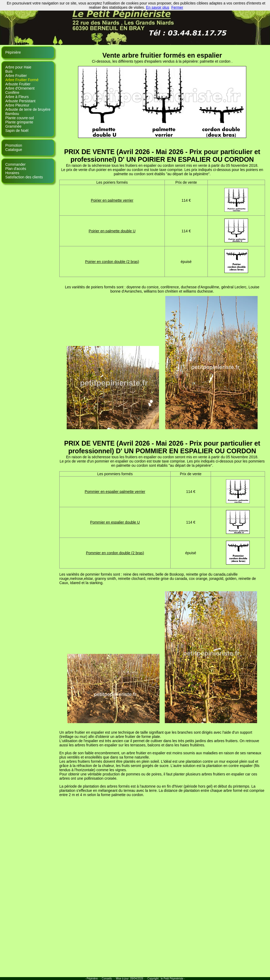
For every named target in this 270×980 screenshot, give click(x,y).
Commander (15, 164)
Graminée (13, 126)
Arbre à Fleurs (17, 97)
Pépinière (13, 52)
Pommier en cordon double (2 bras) (115, 553)
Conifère (12, 93)
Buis (9, 71)
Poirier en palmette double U (112, 231)
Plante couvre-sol (20, 118)
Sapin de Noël (17, 131)
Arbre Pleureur (17, 105)
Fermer (177, 7)
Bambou (12, 114)
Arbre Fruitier (16, 76)
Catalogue (14, 150)
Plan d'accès (16, 169)
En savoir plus (158, 7)
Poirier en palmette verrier (112, 200)
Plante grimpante (19, 122)
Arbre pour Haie (18, 67)
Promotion (14, 145)
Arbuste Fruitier (18, 84)
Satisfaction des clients (24, 177)
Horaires (12, 173)
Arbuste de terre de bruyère (28, 109)
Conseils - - (109, 979)
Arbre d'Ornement (20, 88)
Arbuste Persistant (20, 101)
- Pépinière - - (93, 979)
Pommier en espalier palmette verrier (115, 492)
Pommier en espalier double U (115, 522)
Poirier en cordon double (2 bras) (112, 262)
